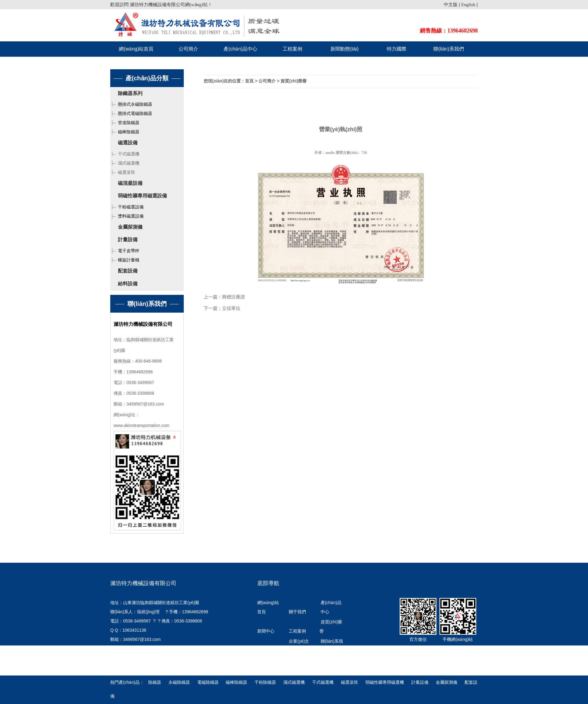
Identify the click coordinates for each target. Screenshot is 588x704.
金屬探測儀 (130, 227)
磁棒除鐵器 (125, 132)
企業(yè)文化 (299, 646)
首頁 (249, 81)
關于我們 (297, 612)
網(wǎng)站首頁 (136, 49)
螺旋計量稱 (125, 260)
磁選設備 (128, 143)
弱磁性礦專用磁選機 (385, 682)
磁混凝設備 (130, 183)
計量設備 (128, 240)
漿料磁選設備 (127, 216)
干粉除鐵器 (266, 682)
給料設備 (128, 284)
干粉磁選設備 (127, 207)
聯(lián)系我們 (449, 49)
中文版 (451, 5)
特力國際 (397, 49)
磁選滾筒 (123, 172)
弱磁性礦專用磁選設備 (142, 196)
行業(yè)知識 (267, 665)
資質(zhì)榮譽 (294, 81)
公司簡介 (188, 49)
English (468, 5)
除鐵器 (155, 682)
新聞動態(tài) (345, 49)
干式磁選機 (125, 154)
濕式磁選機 (125, 163)
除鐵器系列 (130, 93)
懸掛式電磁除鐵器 (131, 113)
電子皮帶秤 (125, 251)
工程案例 (292, 49)
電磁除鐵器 (209, 682)
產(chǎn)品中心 (240, 49)
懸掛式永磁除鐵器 (131, 104)
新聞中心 (266, 631)
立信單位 (231, 308)
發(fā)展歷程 (269, 650)
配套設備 (128, 271)
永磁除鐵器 (180, 682)
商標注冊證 (234, 297)
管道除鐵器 (125, 123)
